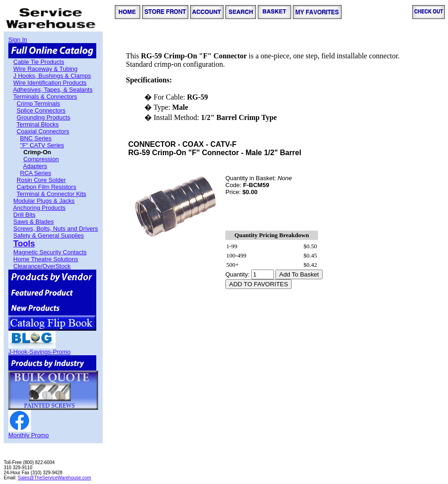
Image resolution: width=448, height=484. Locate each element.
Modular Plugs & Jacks (44, 201)
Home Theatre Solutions (46, 259)
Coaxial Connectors (43, 131)
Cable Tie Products (39, 62)
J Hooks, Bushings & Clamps (52, 76)
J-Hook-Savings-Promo (39, 352)
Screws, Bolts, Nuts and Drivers (56, 229)
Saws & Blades (34, 222)
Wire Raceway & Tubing (46, 69)
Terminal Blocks (38, 124)
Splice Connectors (41, 110)
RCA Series (35, 173)
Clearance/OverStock (42, 266)
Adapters (35, 166)
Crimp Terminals (38, 104)
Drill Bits (25, 215)
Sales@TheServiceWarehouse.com (55, 478)
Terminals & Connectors (45, 97)
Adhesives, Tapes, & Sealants (53, 90)
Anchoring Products (39, 208)
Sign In (18, 40)
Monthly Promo (28, 435)
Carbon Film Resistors (47, 187)
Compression (41, 159)
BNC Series (36, 138)
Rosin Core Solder (41, 180)
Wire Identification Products (50, 83)
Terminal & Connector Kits (51, 194)
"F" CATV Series (42, 145)
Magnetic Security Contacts (50, 252)
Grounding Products (44, 117)
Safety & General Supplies (49, 236)
